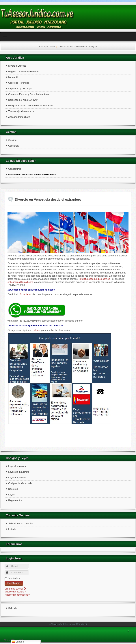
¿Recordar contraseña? (17, 595)
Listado (12, 529)
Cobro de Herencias (19, 83)
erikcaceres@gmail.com (20, 282)
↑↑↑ (127, 631)
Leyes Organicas (17, 478)
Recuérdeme (14, 578)
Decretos (13, 489)
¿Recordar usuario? (15, 592)
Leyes (11, 495)
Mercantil (13, 77)
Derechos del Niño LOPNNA (23, 100)
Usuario (9, 565)
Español (18, 642)
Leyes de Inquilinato (19, 472)
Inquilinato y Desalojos (20, 89)
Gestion (12, 140)
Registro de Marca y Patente (23, 71)
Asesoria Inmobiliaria (19, 117)
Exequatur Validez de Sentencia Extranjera (31, 106)
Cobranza (13, 146)
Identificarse (14, 583)
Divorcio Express (17, 66)
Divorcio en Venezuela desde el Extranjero (32, 175)
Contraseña (9, 571)
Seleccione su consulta (20, 523)
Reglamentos (15, 500)
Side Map (13, 608)
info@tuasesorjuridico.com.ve (95, 279)
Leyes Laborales (17, 466)
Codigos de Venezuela (20, 483)
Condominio (15, 169)
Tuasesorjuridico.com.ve (21, 111)
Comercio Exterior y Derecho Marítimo (28, 94)
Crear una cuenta (15, 589)
